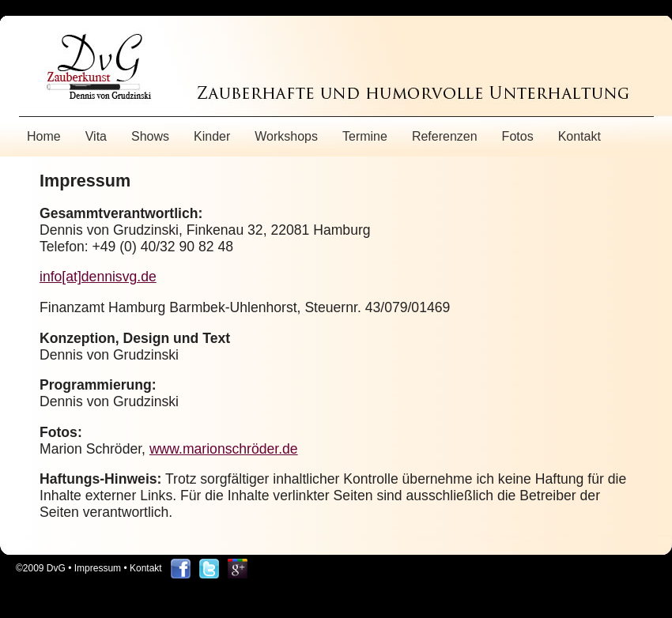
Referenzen (445, 136)
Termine (365, 136)
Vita (96, 136)
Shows (150, 136)
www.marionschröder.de (224, 449)
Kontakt (580, 136)
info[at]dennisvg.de (98, 277)
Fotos (518, 136)
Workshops (286, 136)
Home (44, 136)
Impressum (98, 568)
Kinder (212, 136)
